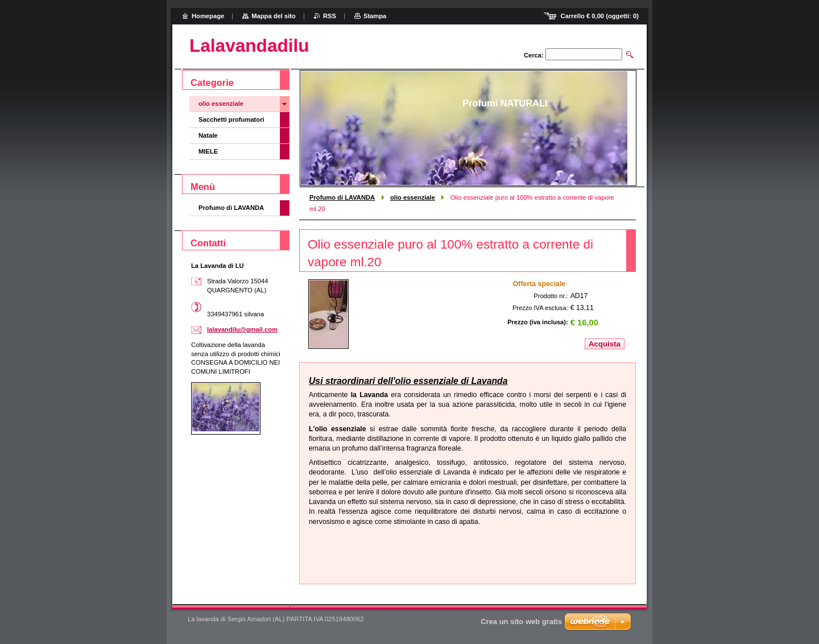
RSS (330, 16)
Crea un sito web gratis (521, 622)
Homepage (208, 16)
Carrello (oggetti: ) (600, 16)
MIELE (208, 151)
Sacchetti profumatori (231, 119)
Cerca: (534, 55)
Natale (208, 135)
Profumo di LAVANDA (342, 197)
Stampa (375, 16)
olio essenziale (413, 197)
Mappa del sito (274, 16)
